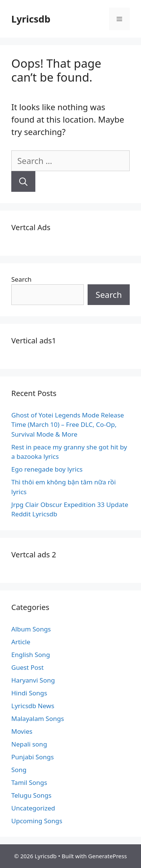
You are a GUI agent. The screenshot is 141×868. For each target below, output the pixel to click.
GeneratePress (107, 856)
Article (21, 642)
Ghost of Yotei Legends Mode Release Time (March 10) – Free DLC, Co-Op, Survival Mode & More (68, 425)
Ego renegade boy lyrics (47, 469)
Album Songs (31, 629)
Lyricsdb (31, 19)
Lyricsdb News (33, 706)
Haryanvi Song (33, 680)
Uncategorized (33, 808)
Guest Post (27, 667)
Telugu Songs (31, 795)
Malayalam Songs (38, 719)
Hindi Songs (29, 693)
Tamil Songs (29, 782)
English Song (31, 655)
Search (21, 279)
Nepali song (29, 744)
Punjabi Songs (33, 757)
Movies (22, 731)
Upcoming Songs (37, 821)
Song (19, 770)
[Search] (23, 181)
